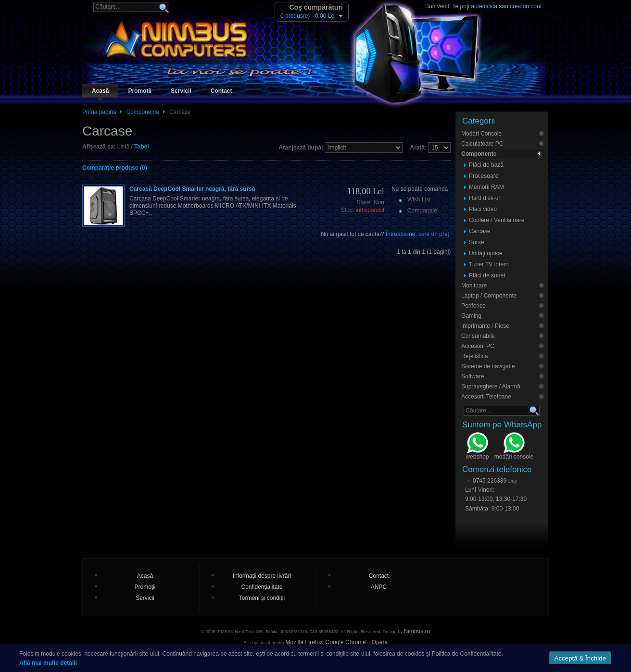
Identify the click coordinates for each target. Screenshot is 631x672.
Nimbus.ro (417, 631)
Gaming (471, 316)
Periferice (473, 306)
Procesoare (484, 176)
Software (473, 376)
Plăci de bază (486, 165)
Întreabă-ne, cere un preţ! (418, 234)
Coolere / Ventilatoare (497, 220)
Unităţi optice (486, 253)
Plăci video (483, 209)
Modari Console (481, 134)
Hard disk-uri (485, 198)
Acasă (100, 91)
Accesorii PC (478, 346)
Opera (380, 642)
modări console (514, 447)
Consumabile (478, 336)
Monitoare (474, 286)
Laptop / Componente (489, 296)
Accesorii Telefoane (486, 397)
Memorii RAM (486, 187)
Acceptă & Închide (580, 658)
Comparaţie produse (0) (115, 168)
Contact (221, 91)
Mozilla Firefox (304, 642)
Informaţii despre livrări (262, 576)
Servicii (181, 91)
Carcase (480, 231)
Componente (143, 112)
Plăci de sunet (487, 275)
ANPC (379, 587)
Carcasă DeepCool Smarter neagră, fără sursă (192, 189)
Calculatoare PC (482, 144)
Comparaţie (422, 211)
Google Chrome (346, 642)
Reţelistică (474, 356)
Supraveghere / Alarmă (491, 386)
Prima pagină (99, 112)
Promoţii (140, 91)
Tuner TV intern (489, 264)
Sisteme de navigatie (488, 366)
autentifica (484, 6)
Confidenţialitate (262, 587)
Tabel (141, 147)
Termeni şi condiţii (262, 598)
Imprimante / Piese (485, 326)
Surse (476, 242)
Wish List (419, 199)
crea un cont (526, 6)
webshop (477, 447)
